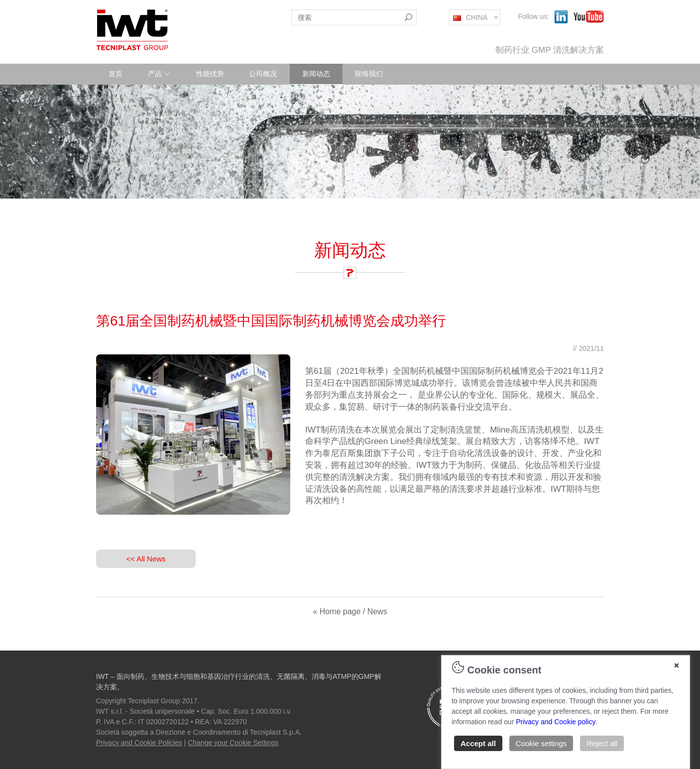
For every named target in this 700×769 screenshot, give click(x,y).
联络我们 (369, 73)
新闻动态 (316, 73)
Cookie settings (541, 743)
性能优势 (210, 73)
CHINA (470, 17)
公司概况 (263, 73)
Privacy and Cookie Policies (139, 743)
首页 (116, 73)
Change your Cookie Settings (233, 743)
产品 (160, 73)
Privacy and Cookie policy (555, 722)
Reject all (602, 743)
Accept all (478, 743)
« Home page (337, 611)
